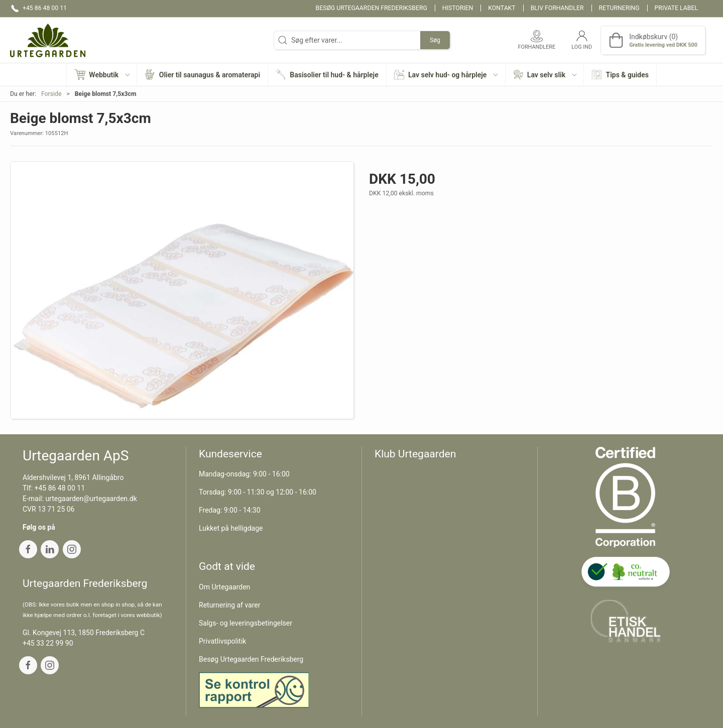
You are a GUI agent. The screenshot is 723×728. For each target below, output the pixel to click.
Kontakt (502, 8)
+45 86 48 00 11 (60, 488)
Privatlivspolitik (222, 641)
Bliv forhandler (557, 8)
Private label (676, 8)
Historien (458, 8)
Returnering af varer (230, 605)
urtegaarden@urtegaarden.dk (91, 499)
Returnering (619, 8)
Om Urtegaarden (224, 587)
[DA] (48, 40)
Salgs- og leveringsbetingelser (246, 623)
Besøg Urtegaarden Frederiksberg (372, 8)
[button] (102, 75)
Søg (435, 40)
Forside (51, 94)
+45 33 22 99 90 (48, 643)
